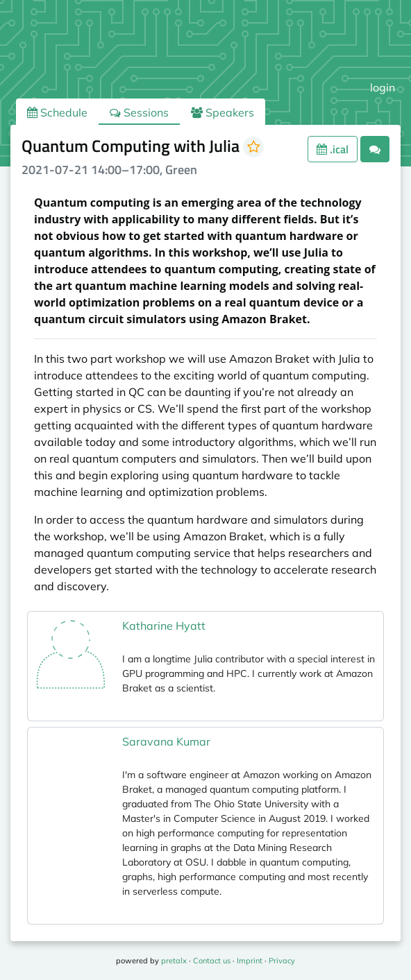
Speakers (223, 112)
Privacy (282, 961)
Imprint (250, 961)
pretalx (174, 961)
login (383, 87)
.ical (333, 149)
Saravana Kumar (166, 741)
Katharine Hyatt (164, 626)
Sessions (139, 112)
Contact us (212, 961)
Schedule (57, 112)
